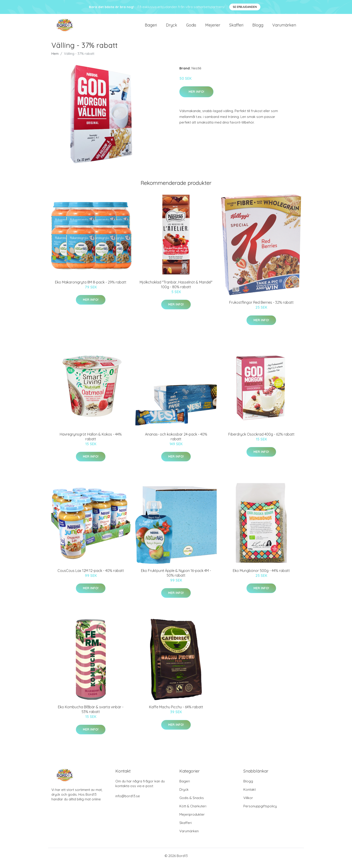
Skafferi (236, 27)
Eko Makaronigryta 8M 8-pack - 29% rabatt (91, 287)
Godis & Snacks (192, 802)
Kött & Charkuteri (193, 811)
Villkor (248, 802)
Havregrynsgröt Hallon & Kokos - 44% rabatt (91, 441)
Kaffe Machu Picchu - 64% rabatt (176, 711)
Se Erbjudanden (245, 7)
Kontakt (250, 794)
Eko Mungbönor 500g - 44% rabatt (261, 575)
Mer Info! (196, 96)
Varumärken (284, 27)
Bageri (151, 27)
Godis (191, 27)
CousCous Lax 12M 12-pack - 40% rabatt (91, 575)
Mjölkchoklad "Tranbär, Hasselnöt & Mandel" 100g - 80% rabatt (176, 289)
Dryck (172, 27)
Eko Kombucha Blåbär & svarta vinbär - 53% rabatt (91, 714)
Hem (55, 58)
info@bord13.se (128, 800)
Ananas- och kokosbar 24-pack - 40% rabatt (176, 441)
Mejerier (213, 27)
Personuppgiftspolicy (260, 811)
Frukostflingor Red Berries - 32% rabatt (261, 307)
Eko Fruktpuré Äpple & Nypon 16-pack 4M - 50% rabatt (176, 577)
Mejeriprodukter (192, 819)
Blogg (258, 27)
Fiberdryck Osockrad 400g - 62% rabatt (261, 439)
